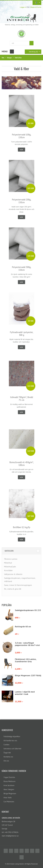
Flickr (32, 851)
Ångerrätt (7, 753)
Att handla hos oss (10, 741)
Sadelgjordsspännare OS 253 (28, 610)
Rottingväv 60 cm (23, 627)
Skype (37, 851)
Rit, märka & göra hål (13, 589)
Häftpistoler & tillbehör (13, 574)
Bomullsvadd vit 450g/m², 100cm (22, 464)
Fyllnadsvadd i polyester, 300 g (22, 334)
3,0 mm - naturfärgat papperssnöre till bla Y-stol (27, 644)
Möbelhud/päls (10, 567)
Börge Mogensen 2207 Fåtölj (28, 675)
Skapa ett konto (36, 7)
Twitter (11, 851)
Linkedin (27, 851)
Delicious (22, 851)
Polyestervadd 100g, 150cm (21, 136)
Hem (3, 58)
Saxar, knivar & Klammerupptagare (18, 585)
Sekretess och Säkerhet (12, 749)
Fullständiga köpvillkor (12, 736)
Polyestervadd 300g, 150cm (21, 268)
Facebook (6, 851)
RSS (16, 851)
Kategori (10, 58)
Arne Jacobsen (9, 785)
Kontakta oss (8, 757)
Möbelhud (8, 563)
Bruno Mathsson (9, 781)
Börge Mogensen (10, 793)
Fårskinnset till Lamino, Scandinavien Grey (26, 660)
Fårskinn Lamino (11, 559)
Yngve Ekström (9, 777)
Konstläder (8, 570)
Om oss (6, 761)
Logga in (23, 7)
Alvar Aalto (8, 798)
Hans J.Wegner (9, 789)
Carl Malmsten (9, 802)
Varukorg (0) (32, 52)
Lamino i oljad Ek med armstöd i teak (25, 693)
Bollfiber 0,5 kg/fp (22, 527)
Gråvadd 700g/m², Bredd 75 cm (22, 399)
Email (22, 857)
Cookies (6, 745)
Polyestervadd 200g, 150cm (21, 201)
